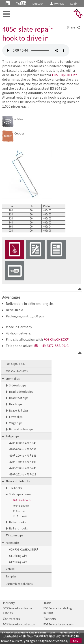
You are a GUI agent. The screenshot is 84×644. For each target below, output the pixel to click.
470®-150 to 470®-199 (23, 462)
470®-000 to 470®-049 (23, 443)
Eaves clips (16, 417)
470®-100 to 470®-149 (23, 456)
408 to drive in (21, 506)
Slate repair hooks (20, 494)
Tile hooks (15, 488)
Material (10, 569)
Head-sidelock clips (21, 392)
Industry (9, 603)
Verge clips (16, 423)
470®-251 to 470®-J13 (23, 474)
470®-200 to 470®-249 (23, 468)
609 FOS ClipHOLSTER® (24, 550)
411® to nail (20, 516)
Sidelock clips (18, 385)
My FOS (57, 4)
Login (74, 4)
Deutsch (38, 4)
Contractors (11, 619)
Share (73, 28)
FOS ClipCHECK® (65, 75)
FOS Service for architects (58, 624)
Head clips (16, 404)
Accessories (12, 543)
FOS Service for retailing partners (58, 610)
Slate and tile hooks (18, 481)
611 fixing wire (18, 556)
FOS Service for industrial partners (18, 610)
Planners (50, 619)
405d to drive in (22, 500)
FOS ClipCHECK (15, 364)
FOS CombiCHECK (17, 371)
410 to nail (19, 511)
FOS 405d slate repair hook (36, 50)
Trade (47, 603)
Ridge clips (12, 436)
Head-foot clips (19, 398)
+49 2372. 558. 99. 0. (55, 346)
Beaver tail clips (19, 411)
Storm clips (13, 379)
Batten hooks (17, 522)
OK (76, 641)
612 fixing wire (18, 562)
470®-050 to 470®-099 (23, 449)
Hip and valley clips (21, 429)
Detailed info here (44, 636)
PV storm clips (14, 535)
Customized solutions (19, 584)
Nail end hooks (18, 528)
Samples (11, 576)
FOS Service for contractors (19, 624)
